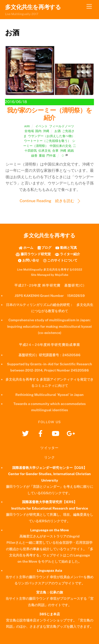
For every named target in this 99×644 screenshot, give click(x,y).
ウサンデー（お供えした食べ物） (51, 136)
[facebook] (41, 433)
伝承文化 (45, 151)
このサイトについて (60, 260)
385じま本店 (50, 614)
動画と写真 (66, 247)
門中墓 (51, 156)
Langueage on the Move (49, 530)
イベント (41, 126)
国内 (38, 131)
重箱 (42, 156)
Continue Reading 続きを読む (47, 201)
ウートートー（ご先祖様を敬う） (47, 141)
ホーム (26, 247)
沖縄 (46, 131)
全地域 (29, 131)
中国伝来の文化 (61, 146)
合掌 (55, 151)
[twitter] (26, 433)
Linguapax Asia (49, 570)
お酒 (58, 131)
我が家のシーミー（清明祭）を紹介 (49, 114)
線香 (34, 156)
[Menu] (89, 7)
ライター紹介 (67, 254)
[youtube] (56, 433)
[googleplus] (72, 433)
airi (27, 126)
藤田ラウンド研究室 (33, 254)
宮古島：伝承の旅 (50, 592)
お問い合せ (28, 260)
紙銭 (71, 151)
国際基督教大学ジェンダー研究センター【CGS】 (49, 468)
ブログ (45, 247)
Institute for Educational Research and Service (50, 508)
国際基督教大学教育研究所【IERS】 (49, 502)
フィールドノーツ (62, 126)
